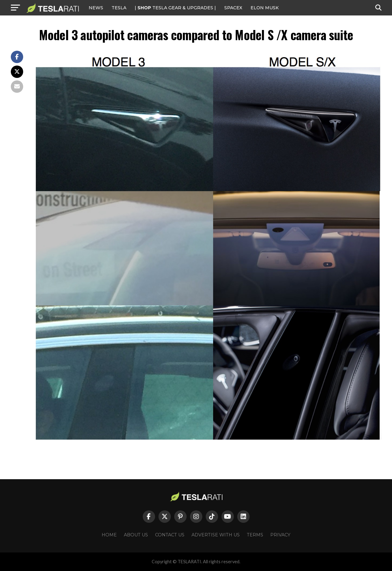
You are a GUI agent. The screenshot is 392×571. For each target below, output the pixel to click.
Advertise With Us (216, 535)
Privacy (280, 535)
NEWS (96, 8)
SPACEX (233, 8)
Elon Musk (265, 8)
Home (109, 535)
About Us (136, 535)
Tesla (119, 8)
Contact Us (170, 535)
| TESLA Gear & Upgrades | (175, 8)
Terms (255, 535)
